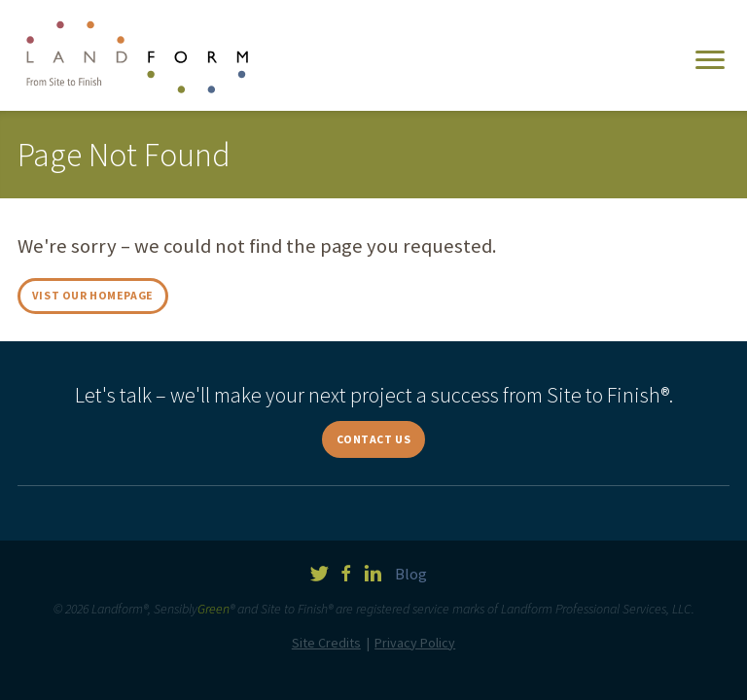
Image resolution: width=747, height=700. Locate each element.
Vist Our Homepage (93, 295)
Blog (411, 574)
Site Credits (326, 643)
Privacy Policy (415, 643)
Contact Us (374, 439)
